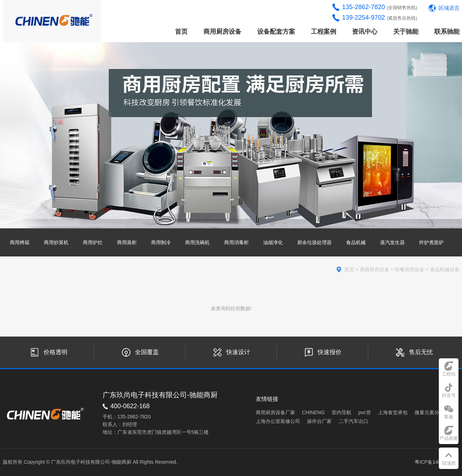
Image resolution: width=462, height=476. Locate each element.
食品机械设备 (445, 269)
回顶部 (449, 463)
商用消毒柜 (236, 242)
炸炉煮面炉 (431, 242)
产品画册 (449, 438)
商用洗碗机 (197, 242)
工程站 (449, 374)
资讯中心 (365, 32)
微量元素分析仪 (432, 412)
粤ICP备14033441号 (437, 462)
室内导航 (341, 412)
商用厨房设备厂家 (275, 412)
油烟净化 (273, 242)
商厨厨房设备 (375, 269)
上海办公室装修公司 (278, 421)
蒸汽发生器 (392, 242)
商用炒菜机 (56, 242)
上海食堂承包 (393, 412)
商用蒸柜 (127, 242)
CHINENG (314, 412)
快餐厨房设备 (410, 269)
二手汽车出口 (353, 421)
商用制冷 (161, 242)
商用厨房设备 (222, 32)
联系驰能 (447, 32)
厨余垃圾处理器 (314, 242)
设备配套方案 (276, 32)
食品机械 (356, 242)
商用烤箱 (20, 242)
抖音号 (449, 395)
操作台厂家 (319, 421)
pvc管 (365, 412)
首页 (181, 32)
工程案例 (324, 32)
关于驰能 (406, 32)
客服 (449, 417)
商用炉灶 (93, 242)
